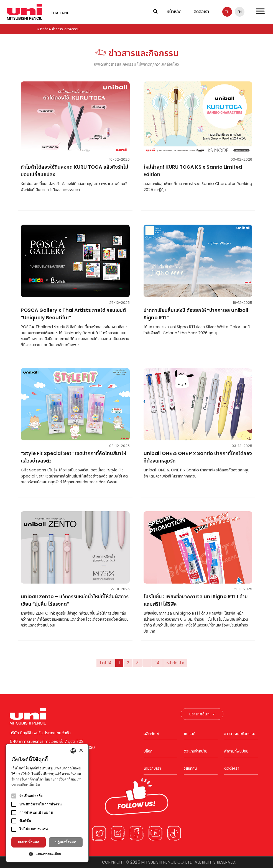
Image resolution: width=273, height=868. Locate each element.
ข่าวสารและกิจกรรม (240, 734)
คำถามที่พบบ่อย (236, 751)
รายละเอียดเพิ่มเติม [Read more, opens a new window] (26, 785)
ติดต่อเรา (201, 11)
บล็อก (148, 751)
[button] (47, 854)
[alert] (47, 803)
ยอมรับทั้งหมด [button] (29, 842)
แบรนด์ (190, 734)
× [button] (81, 751)
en (240, 12)
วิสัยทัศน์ (190, 768)
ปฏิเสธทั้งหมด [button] (66, 842)
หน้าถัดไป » (175, 663)
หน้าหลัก (174, 11)
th (227, 12)
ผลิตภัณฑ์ (151, 734)
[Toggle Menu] (260, 11)
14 (157, 663)
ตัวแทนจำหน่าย (196, 751)
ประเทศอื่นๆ (202, 714)
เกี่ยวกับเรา (152, 768)
